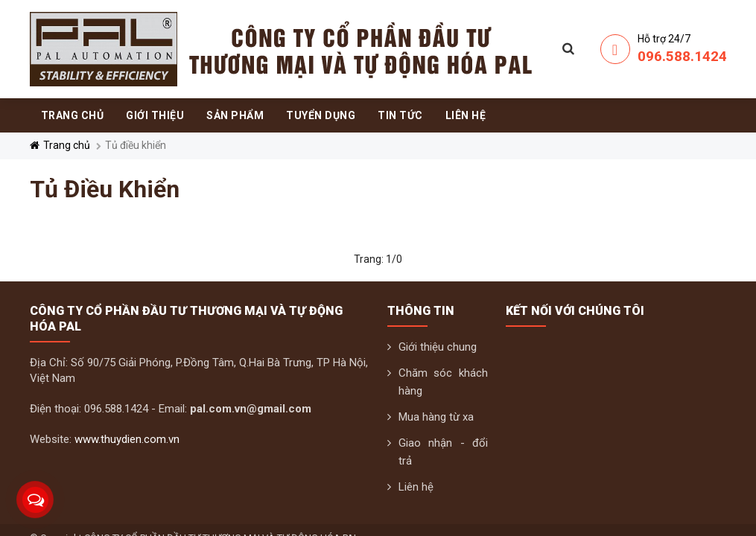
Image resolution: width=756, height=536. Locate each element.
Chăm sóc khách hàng (444, 382)
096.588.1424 (682, 56)
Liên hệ (416, 487)
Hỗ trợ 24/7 (664, 39)
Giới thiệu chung (438, 347)
